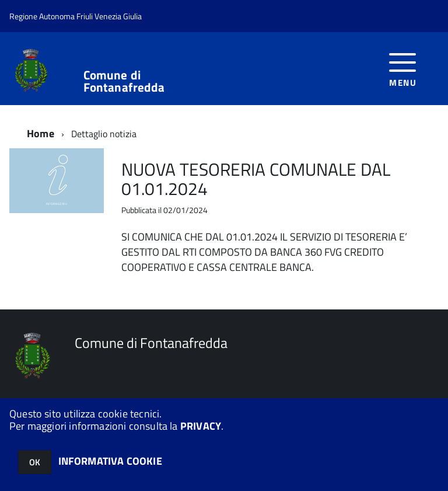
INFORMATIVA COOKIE (110, 461)
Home (41, 133)
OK (35, 462)
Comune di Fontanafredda (124, 81)
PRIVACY (201, 426)
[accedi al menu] (403, 69)
